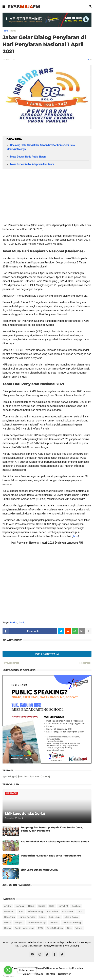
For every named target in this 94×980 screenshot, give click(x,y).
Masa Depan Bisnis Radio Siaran (28, 157)
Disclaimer (64, 974)
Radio (22, 623)
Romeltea (78, 968)
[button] (4, 7)
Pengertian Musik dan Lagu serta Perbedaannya (51, 856)
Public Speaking (72, 923)
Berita (13, 31)
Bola (52, 906)
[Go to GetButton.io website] (8, 977)
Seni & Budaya (55, 928)
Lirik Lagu (55, 917)
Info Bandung (35, 911)
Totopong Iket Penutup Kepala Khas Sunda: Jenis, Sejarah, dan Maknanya (52, 829)
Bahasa (20, 906)
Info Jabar (53, 911)
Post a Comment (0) (47, 654)
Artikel (8, 906)
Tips (69, 928)
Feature (76, 906)
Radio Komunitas (24, 928)
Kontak (50, 974)
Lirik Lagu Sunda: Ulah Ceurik (39, 870)
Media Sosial (71, 917)
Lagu (42, 917)
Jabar (80, 911)
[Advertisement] (47, 197)
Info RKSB (68, 911)
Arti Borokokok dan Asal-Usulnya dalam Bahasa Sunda (55, 842)
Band (31, 906)
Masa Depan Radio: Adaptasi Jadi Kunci (32, 164)
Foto (21, 911)
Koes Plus (9, 917)
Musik (7, 923)
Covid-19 (63, 906)
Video (79, 928)
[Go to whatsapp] (8, 970)
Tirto (75, 536)
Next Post (85, 663)
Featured (9, 911)
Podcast (54, 923)
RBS (40, 928)
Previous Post (12, 663)
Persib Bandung (37, 923)
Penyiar (19, 923)
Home (5, 31)
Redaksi (38, 974)
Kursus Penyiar (27, 917)
